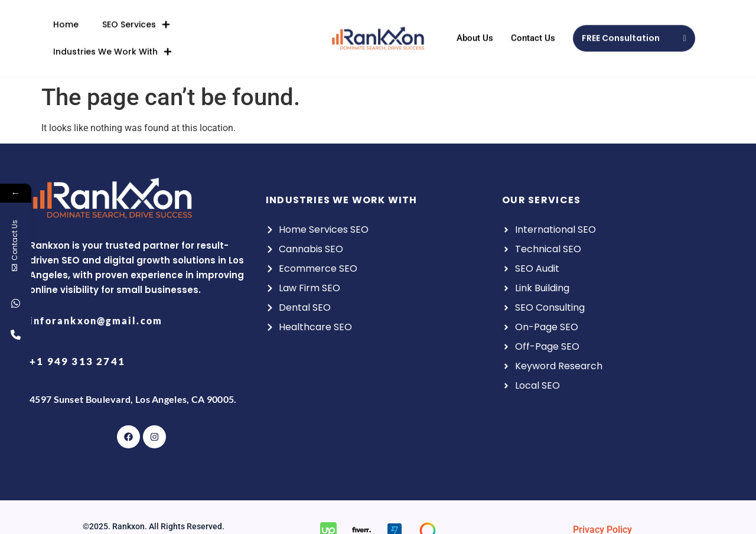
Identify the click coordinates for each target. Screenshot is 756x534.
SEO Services (136, 19)
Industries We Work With (113, 47)
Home (66, 19)
